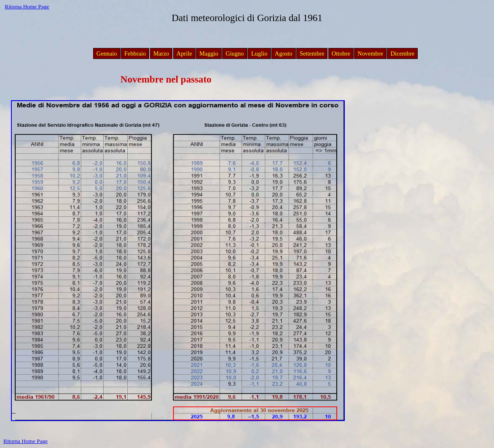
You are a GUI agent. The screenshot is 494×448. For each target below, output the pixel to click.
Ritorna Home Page (27, 7)
